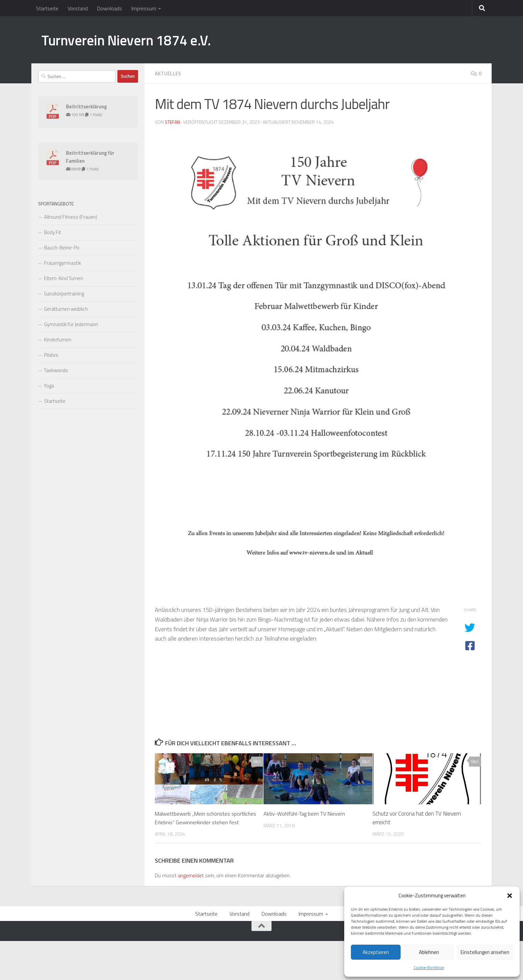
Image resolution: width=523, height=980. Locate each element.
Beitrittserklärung (86, 107)
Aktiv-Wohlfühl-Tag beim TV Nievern (306, 813)
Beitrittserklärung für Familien (90, 157)
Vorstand (78, 8)
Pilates (51, 355)
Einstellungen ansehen (485, 952)
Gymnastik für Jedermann (71, 324)
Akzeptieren (376, 952)
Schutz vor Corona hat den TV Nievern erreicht (417, 818)
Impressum (144, 8)
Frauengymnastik (63, 263)
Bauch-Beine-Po (62, 248)
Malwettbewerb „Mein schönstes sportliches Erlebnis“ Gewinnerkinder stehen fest (197, 822)
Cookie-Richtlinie (429, 967)
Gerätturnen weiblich (66, 309)
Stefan (172, 122)
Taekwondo (56, 370)
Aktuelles (168, 73)
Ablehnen (429, 952)
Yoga (49, 386)
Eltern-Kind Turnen (64, 278)
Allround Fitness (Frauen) (71, 217)
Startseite (47, 8)
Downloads (110, 8)
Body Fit (53, 232)
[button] (510, 896)
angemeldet (191, 884)
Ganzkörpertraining (64, 294)
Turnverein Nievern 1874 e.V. (126, 40)
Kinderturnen (58, 340)
